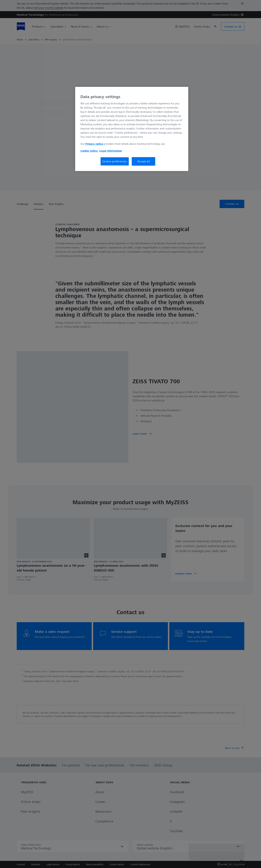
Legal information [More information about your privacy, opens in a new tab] (111, 151)
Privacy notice (94, 144)
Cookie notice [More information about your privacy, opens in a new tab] (89, 151)
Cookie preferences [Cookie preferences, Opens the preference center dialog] (115, 161)
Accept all (144, 161)
